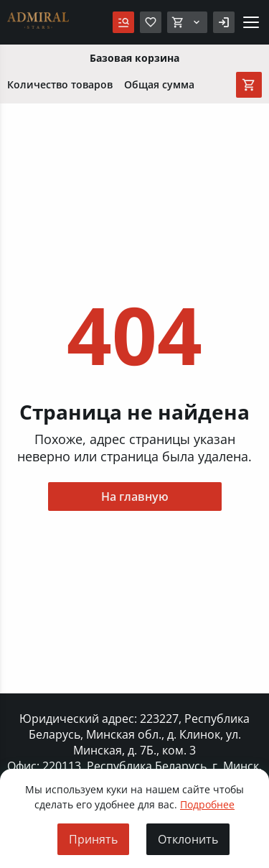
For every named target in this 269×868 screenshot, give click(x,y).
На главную (135, 497)
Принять (93, 839)
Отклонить (188, 839)
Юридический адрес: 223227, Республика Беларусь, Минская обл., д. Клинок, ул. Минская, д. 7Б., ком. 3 (134, 734)
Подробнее (207, 804)
